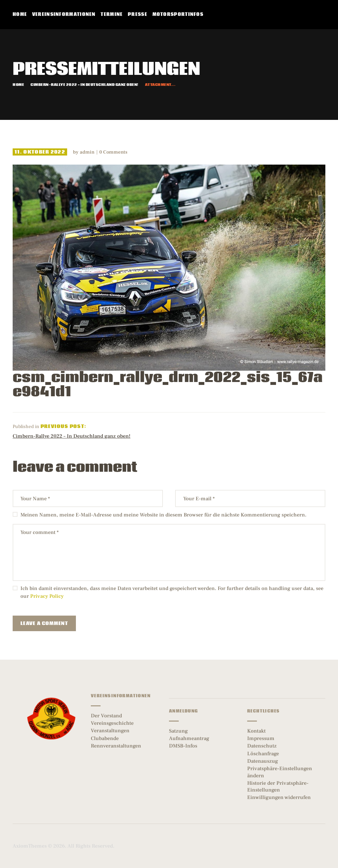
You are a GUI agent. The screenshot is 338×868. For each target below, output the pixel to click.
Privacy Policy (47, 596)
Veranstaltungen (110, 731)
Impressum (261, 738)
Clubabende (105, 738)
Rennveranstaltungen (116, 746)
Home (18, 85)
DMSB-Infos (183, 746)
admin (88, 152)
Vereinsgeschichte (112, 723)
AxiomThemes (30, 846)
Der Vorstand (106, 716)
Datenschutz (262, 746)
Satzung (178, 731)
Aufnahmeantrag (189, 738)
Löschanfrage (263, 754)
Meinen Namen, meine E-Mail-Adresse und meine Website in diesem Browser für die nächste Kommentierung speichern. (163, 515)
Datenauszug (263, 761)
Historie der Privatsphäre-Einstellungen (278, 787)
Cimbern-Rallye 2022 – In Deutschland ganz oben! (84, 85)
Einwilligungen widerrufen (279, 797)
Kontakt (256, 731)
